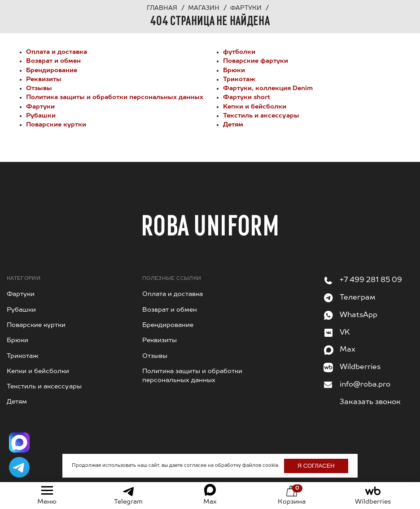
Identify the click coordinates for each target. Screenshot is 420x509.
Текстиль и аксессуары (261, 116)
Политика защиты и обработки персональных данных (115, 97)
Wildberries (360, 367)
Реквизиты (44, 79)
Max (348, 350)
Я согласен (316, 466)
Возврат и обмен (53, 61)
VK (345, 333)
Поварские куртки (56, 125)
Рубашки (41, 116)
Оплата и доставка (57, 52)
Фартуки (40, 107)
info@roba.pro (365, 385)
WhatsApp (359, 315)
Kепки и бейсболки (255, 107)
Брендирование (52, 70)
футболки (239, 52)
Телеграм (357, 298)
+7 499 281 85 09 (371, 280)
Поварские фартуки (256, 61)
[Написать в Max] (19, 443)
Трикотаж (239, 79)
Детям (233, 125)
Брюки (234, 70)
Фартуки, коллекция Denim (268, 88)
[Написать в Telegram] (19, 467)
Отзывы (39, 88)
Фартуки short (247, 97)
